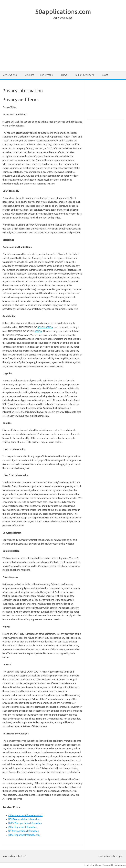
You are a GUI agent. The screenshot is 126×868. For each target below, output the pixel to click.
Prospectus (46, 75)
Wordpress (120, 865)
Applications (10, 75)
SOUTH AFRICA (45, 327)
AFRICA (38, 331)
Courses (30, 75)
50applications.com (63, 11)
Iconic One (89, 865)
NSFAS (64, 75)
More (105, 75)
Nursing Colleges (85, 75)
